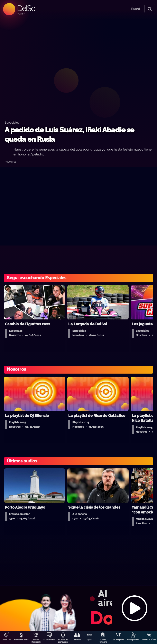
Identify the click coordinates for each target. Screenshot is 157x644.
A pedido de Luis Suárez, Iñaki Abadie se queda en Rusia (69, 134)
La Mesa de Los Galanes (63, 641)
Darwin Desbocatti (36, 641)
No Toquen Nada (21, 640)
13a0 (90, 640)
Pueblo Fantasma (103, 641)
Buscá (136, 9)
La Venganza (118, 640)
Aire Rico (77, 640)
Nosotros (11, 162)
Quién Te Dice (49, 640)
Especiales (12, 122)
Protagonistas (133, 640)
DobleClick (6, 640)
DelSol (27, 8)
